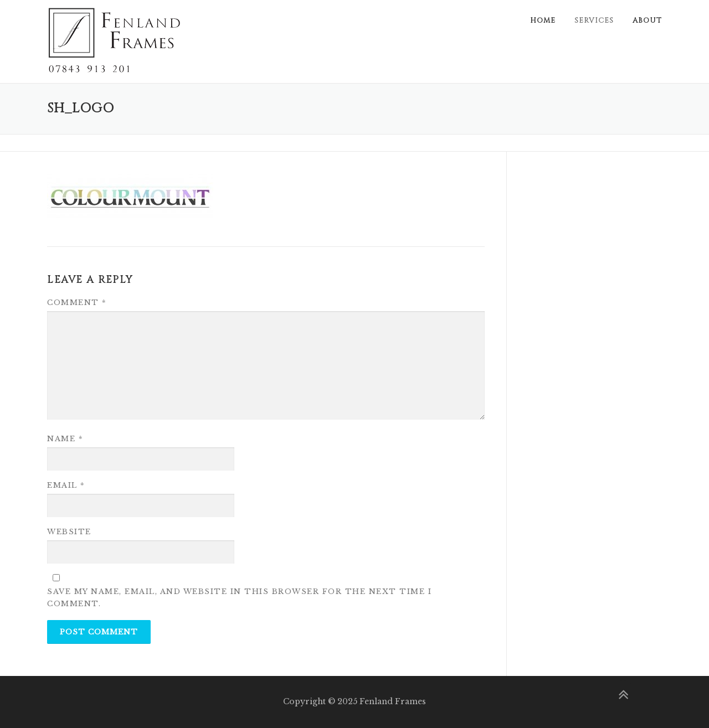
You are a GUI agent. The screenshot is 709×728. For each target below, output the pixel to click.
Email (66, 485)
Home (543, 20)
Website (69, 532)
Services (594, 20)
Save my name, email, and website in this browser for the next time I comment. (239, 598)
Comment (77, 303)
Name (65, 439)
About (647, 20)
